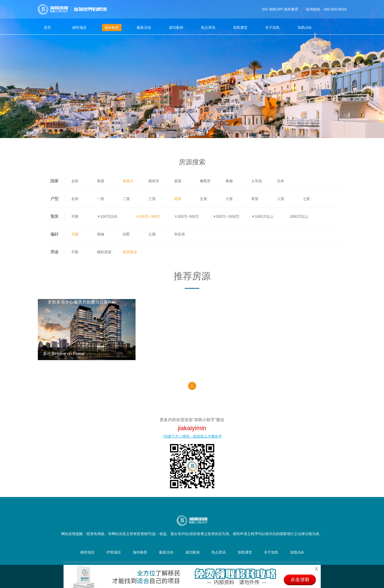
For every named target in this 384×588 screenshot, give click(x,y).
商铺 (101, 234)
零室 (255, 199)
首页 (47, 28)
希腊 (229, 181)
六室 (229, 199)
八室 (281, 199)
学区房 (180, 234)
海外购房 (112, 28)
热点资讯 (208, 28)
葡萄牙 (205, 181)
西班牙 (154, 181)
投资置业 (130, 252)
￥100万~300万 (148, 216)
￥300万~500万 (187, 216)
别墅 (126, 234)
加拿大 (128, 181)
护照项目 (114, 552)
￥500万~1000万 (226, 216)
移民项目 (79, 28)
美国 (101, 181)
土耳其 (257, 181)
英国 (178, 181)
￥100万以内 (107, 216)
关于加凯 (272, 28)
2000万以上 (299, 216)
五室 (203, 199)
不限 (75, 216)
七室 (306, 199)
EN (265, 9)
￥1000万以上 (262, 216)
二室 (126, 199)
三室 (152, 199)
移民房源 (104, 252)
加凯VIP (276, 9)
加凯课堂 (240, 28)
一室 (101, 199)
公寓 (152, 234)
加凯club (305, 28)
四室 (178, 199)
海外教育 (291, 9)
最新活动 (144, 28)
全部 (75, 181)
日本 (281, 181)
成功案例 (176, 28)
